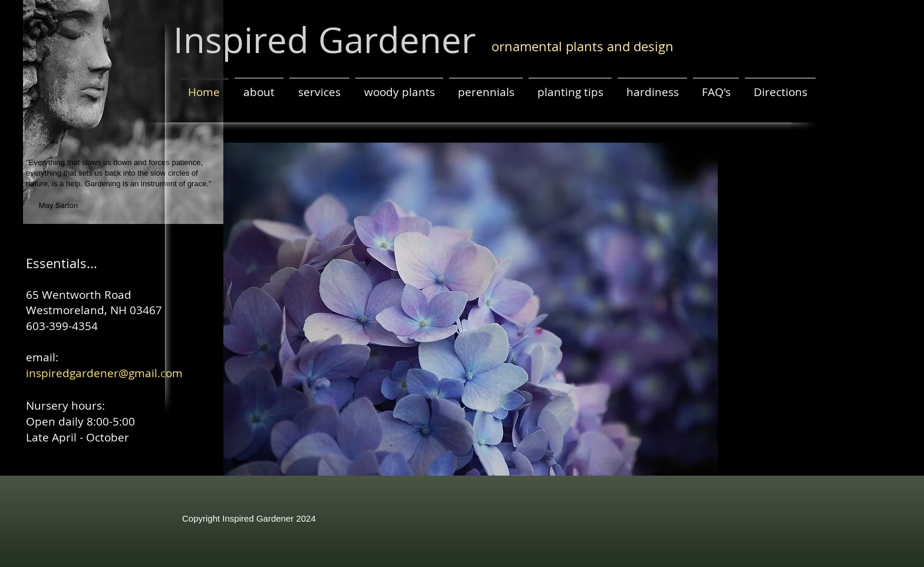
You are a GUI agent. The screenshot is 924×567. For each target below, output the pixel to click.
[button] (471, 309)
